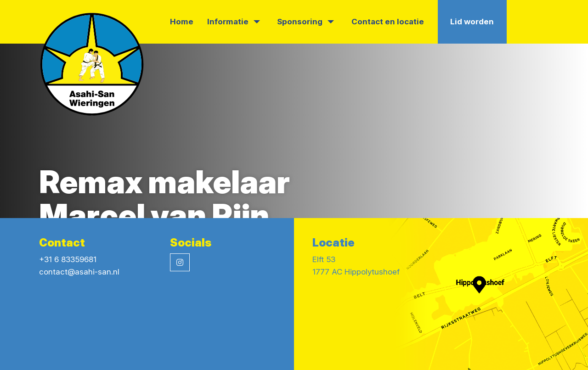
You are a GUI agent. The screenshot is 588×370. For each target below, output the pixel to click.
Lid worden (472, 22)
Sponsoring (305, 22)
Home (182, 22)
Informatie (234, 22)
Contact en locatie (388, 22)
